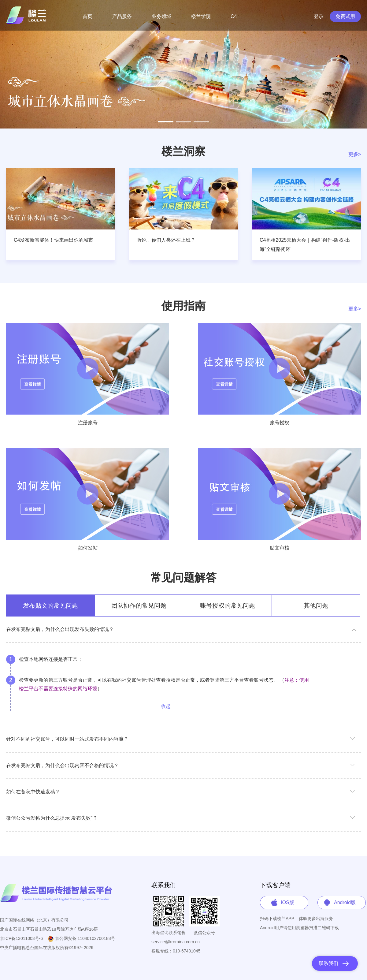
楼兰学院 (201, 16)
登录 (319, 16)
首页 (87, 16)
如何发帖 (88, 548)
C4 (234, 16)
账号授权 (280, 423)
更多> (355, 154)
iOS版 (288, 902)
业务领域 (161, 16)
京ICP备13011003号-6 (21, 938)
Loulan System (27, 15)
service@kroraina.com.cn (176, 942)
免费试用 (345, 16)
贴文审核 (280, 548)
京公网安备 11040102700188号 (82, 938)
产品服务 (122, 16)
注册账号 (88, 423)
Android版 (345, 902)
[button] (166, 122)
